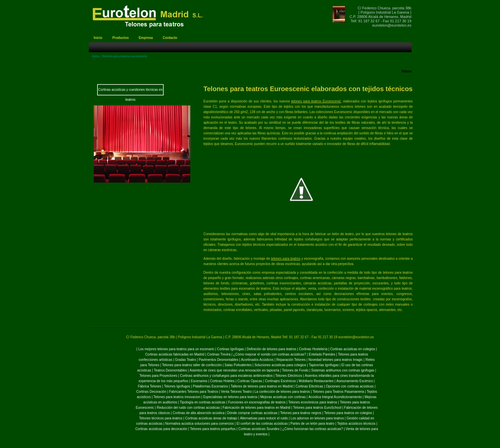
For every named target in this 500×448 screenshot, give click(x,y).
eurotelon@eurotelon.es (392, 25)
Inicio (96, 56)
